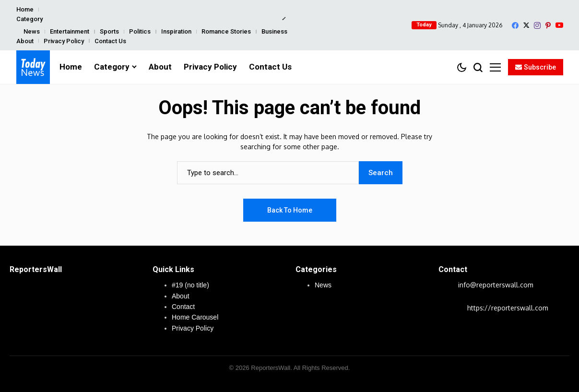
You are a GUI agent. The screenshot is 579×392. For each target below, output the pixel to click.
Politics (140, 31)
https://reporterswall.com (508, 308)
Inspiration (176, 31)
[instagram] (537, 25)
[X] (526, 25)
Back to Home (290, 210)
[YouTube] (559, 25)
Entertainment (70, 31)
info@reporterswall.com (496, 285)
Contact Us (110, 41)
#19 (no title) (190, 285)
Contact (183, 307)
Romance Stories (226, 31)
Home (25, 9)
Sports (109, 31)
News (32, 31)
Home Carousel (195, 317)
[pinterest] (548, 25)
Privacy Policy (64, 41)
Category (30, 19)
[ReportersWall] (33, 67)
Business (274, 31)
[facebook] (515, 25)
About (25, 41)
